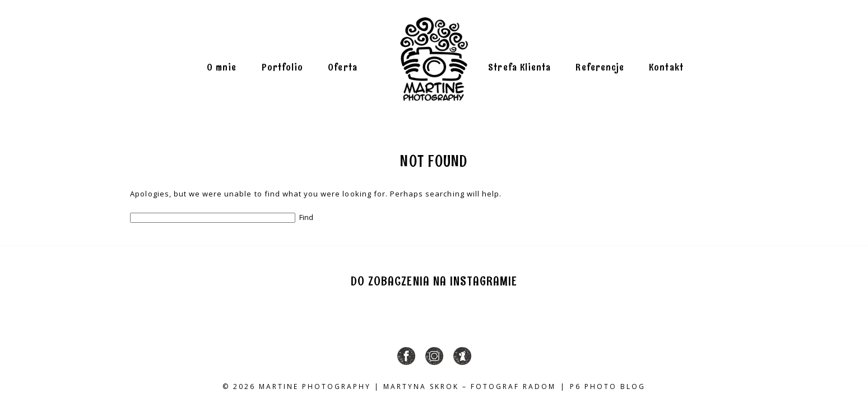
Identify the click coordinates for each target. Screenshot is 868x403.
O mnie (222, 68)
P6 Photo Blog (608, 386)
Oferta (342, 68)
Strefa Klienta (519, 68)
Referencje (600, 68)
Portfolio (283, 68)
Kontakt (666, 68)
